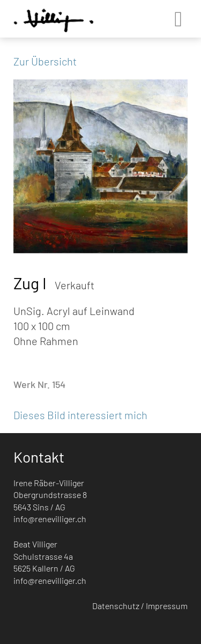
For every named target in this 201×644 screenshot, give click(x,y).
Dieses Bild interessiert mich (80, 415)
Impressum (167, 606)
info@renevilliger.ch (50, 519)
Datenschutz (116, 606)
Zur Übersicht (45, 61)
